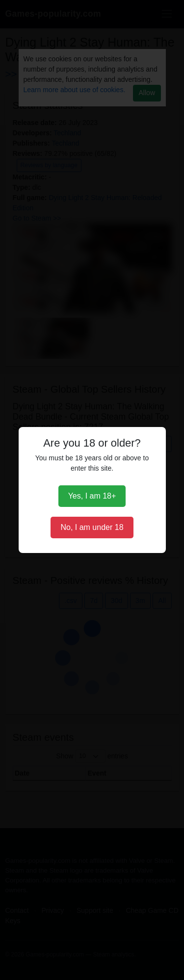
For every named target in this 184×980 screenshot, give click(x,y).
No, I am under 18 (92, 527)
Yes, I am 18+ (92, 496)
